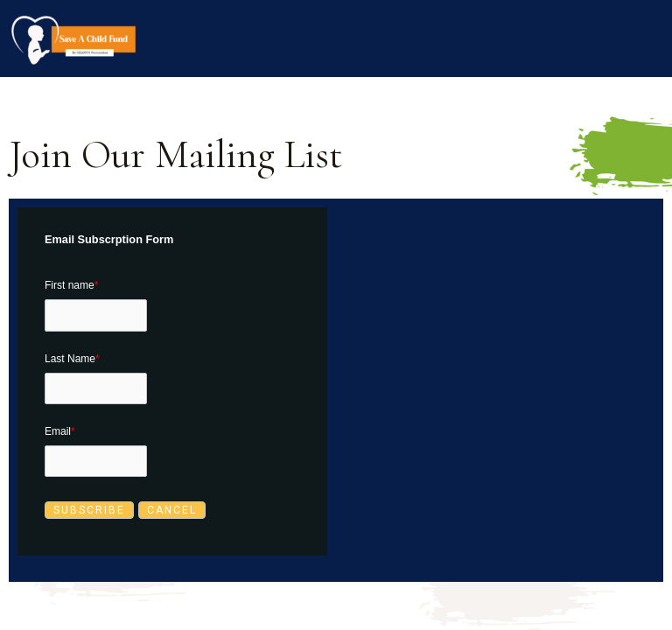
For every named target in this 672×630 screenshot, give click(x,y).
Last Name (72, 359)
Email (60, 431)
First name (71, 285)
